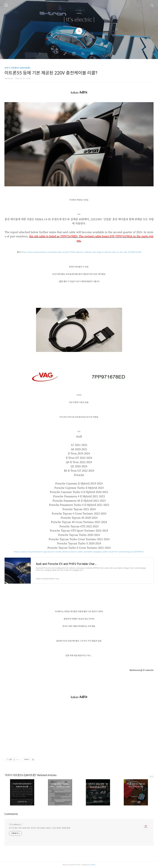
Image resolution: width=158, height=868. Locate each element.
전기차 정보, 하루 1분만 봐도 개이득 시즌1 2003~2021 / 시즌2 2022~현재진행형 (39, 828)
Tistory (93, 865)
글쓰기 (66, 54)
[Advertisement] (79, 728)
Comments (11, 814)
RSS (83, 54)
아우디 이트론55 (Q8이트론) (17, 68)
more (151, 776)
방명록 (74, 54)
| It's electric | (79, 20)
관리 (92, 54)
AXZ (79, 865)
